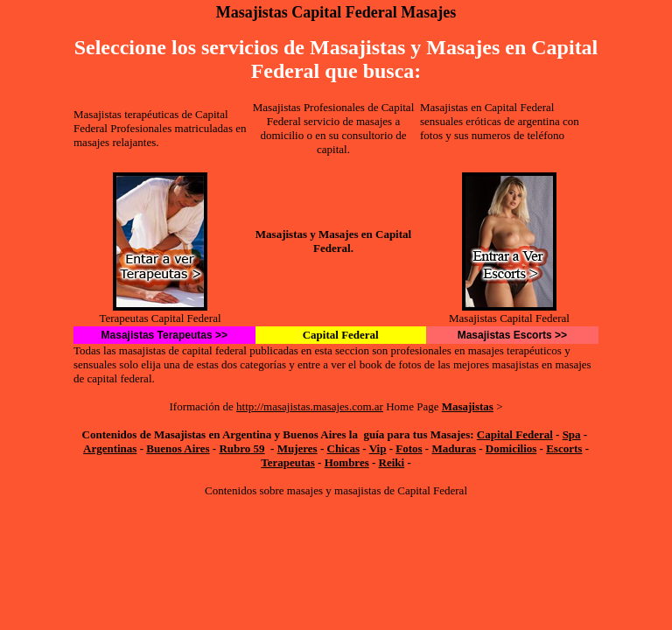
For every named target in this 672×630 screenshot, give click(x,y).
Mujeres (297, 448)
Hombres (347, 462)
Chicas (344, 448)
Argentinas (110, 448)
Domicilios (511, 448)
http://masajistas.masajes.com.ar (310, 406)
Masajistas (468, 406)
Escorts (564, 448)
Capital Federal (515, 434)
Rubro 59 (241, 448)
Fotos (409, 448)
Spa (572, 434)
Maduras (454, 448)
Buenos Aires (178, 448)
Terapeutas (288, 462)
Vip (378, 448)
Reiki (392, 462)
